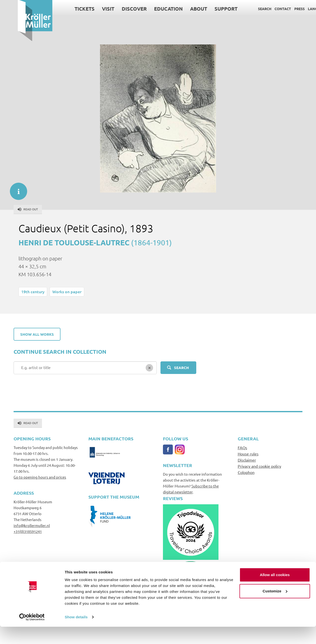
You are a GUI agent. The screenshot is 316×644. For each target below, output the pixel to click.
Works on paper (67, 292)
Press (282, 9)
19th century (33, 292)
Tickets (67, 9)
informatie (16, 189)
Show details (76, 634)
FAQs (242, 448)
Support (208, 9)
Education (151, 9)
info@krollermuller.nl (32, 525)
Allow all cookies (275, 592)
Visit (90, 9)
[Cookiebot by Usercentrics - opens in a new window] (32, 634)
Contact (265, 9)
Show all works (37, 334)
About (181, 9)
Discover (116, 9)
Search (247, 9)
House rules (248, 454)
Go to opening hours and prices (40, 477)
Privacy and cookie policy (259, 466)
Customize (275, 608)
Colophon (246, 472)
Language (300, 9)
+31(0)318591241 (28, 531)
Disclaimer (247, 460)
